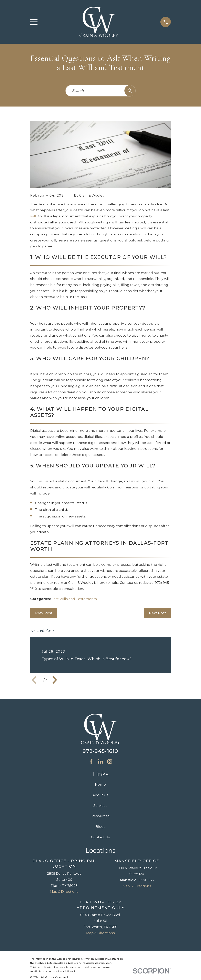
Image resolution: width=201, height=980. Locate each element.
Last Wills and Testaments (74, 599)
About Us (100, 795)
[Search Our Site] (130, 91)
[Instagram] (110, 761)
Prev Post (44, 613)
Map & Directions (64, 892)
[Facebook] (91, 761)
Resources (100, 816)
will (33, 216)
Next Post (157, 613)
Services (100, 806)
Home (100, 784)
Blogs (100, 827)
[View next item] (55, 680)
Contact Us (100, 837)
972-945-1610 (100, 751)
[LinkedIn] (100, 761)
